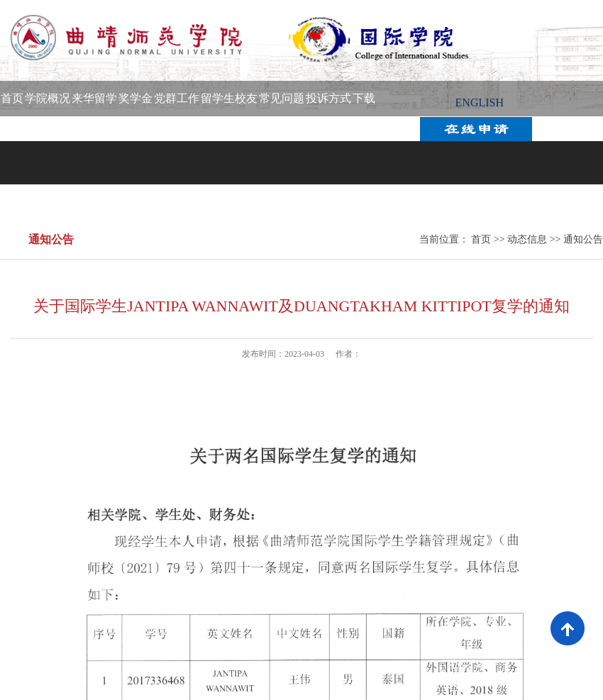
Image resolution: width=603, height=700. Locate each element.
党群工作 (177, 98)
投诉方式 (328, 98)
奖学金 (135, 98)
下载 (364, 98)
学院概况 (48, 98)
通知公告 (583, 239)
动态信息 (527, 239)
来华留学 (94, 98)
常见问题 (282, 98)
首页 (12, 98)
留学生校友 (229, 98)
